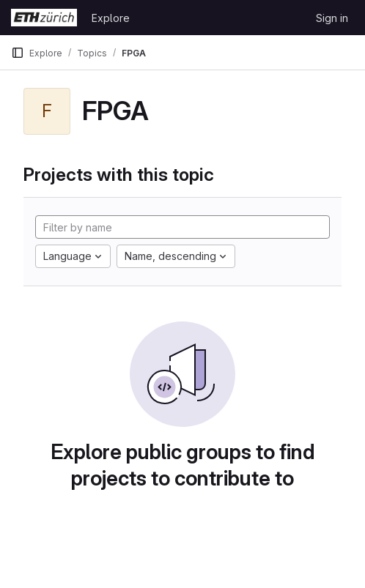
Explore (111, 18)
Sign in (332, 18)
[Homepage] (44, 18)
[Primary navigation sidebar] (18, 53)
